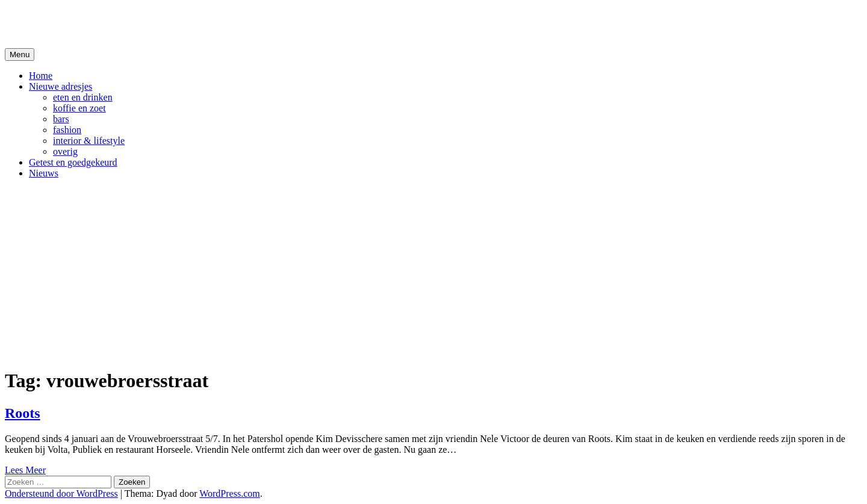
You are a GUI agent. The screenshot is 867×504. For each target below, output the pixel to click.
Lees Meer (25, 470)
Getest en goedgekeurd (73, 162)
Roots (23, 413)
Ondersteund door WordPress (61, 493)
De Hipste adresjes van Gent (121, 23)
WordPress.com (229, 493)
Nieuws (44, 173)
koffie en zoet (79, 108)
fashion (67, 130)
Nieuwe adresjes (61, 86)
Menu (20, 54)
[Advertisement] (433, 273)
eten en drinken (83, 97)
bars (61, 119)
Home (41, 76)
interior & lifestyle (89, 141)
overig (65, 151)
